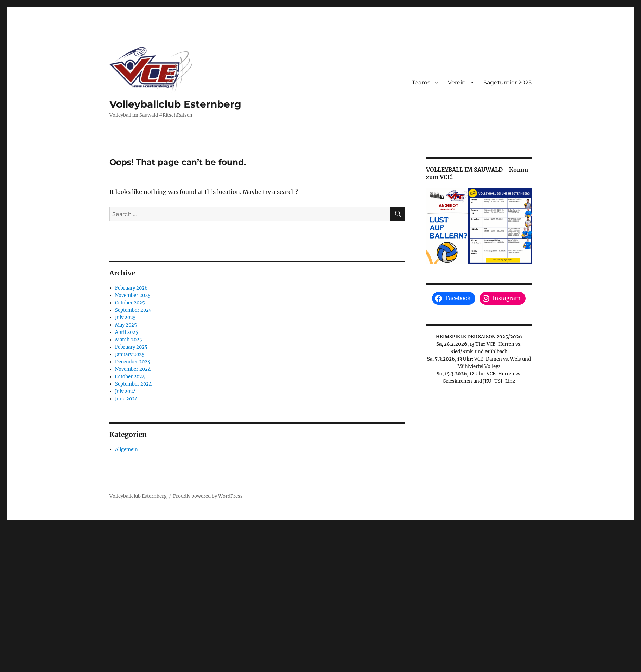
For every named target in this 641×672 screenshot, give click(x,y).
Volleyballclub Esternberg (175, 104)
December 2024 (133, 362)
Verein (457, 83)
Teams (421, 83)
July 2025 (125, 318)
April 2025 (127, 332)
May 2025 (126, 325)
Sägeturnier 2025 (507, 83)
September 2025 (133, 310)
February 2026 (131, 288)
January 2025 (130, 354)
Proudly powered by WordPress (208, 496)
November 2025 (133, 295)
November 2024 (133, 369)
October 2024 (130, 377)
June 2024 (126, 399)
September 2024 (133, 384)
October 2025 (130, 303)
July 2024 (125, 391)
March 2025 (129, 340)
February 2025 (131, 347)
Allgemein (126, 449)
